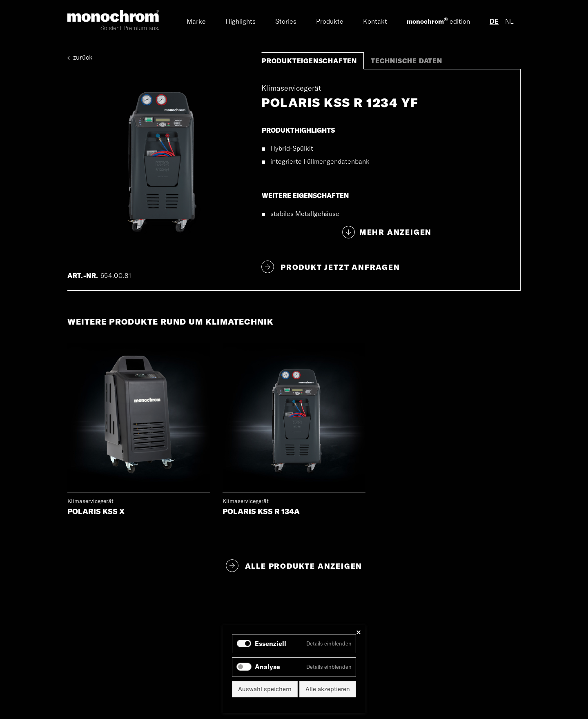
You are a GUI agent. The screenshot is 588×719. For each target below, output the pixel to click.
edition (438, 21)
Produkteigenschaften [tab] (309, 61)
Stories (286, 21)
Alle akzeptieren (328, 689)
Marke (196, 21)
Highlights (241, 21)
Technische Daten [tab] (406, 61)
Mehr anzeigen (395, 232)
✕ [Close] (358, 632)
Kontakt (375, 21)
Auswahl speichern (265, 689)
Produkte (330, 21)
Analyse (267, 667)
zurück (80, 57)
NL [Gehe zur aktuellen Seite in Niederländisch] (509, 21)
